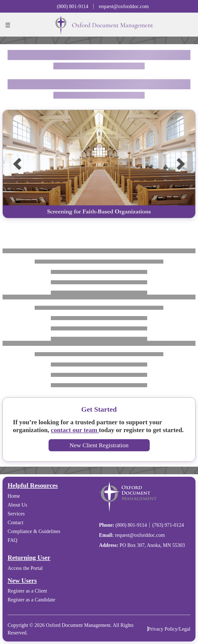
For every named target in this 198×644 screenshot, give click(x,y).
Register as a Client (27, 591)
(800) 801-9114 (73, 6)
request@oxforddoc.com (124, 6)
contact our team (75, 430)
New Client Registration (99, 445)
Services (16, 514)
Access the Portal (25, 568)
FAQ (13, 540)
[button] (17, 164)
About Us (17, 505)
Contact (15, 522)
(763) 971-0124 (168, 525)
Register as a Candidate (31, 600)
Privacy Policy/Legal (169, 629)
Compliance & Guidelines (34, 531)
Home (14, 496)
